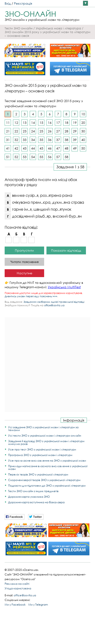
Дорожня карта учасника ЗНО (29, 497)
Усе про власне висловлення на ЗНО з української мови (47, 461)
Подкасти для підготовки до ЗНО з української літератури (47, 486)
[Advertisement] (47, 365)
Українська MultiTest (64, 287)
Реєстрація (23, 3)
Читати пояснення (25, 262)
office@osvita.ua (54, 305)
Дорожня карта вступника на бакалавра (36, 502)
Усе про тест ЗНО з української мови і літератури (42, 449)
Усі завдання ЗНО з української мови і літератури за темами (43, 429)
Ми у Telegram (38, 605)
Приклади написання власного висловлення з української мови (48, 467)
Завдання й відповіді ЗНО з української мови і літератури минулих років (46, 442)
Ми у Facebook (15, 605)
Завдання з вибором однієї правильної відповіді (54, 302)
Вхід (8, 3)
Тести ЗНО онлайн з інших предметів (33, 491)
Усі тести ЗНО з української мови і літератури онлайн (45, 436)
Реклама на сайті (17, 584)
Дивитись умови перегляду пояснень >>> (31, 296)
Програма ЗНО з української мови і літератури (40, 455)
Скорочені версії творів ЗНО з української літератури (44, 480)
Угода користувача (18, 588)
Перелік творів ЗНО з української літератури (38, 474)
